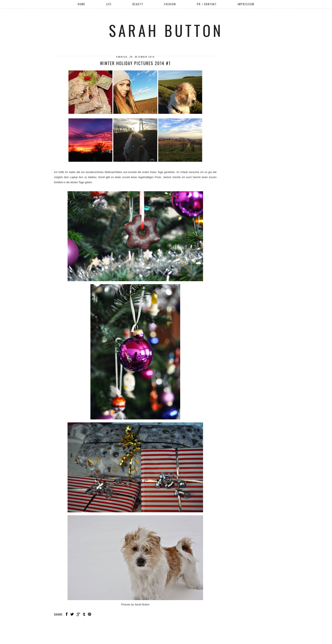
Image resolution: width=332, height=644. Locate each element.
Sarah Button (166, 30)
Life (109, 4)
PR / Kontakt (207, 4)
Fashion (170, 4)
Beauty (138, 4)
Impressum (246, 4)
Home (82, 4)
